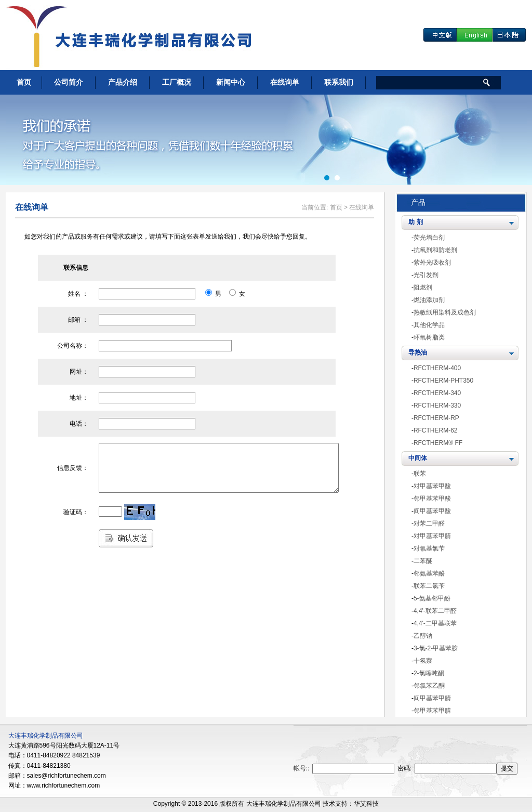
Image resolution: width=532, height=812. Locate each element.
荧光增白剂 (429, 238)
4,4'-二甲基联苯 (435, 623)
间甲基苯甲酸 (432, 511)
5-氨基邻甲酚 (432, 598)
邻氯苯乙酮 (429, 686)
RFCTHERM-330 (437, 405)
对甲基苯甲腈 (432, 536)
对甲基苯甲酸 (432, 486)
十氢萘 (423, 661)
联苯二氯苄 (429, 586)
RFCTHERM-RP (436, 418)
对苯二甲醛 (429, 523)
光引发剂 (426, 275)
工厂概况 (177, 82)
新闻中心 (231, 82)
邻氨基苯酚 (429, 573)
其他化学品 (429, 325)
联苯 (420, 474)
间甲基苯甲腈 (432, 698)
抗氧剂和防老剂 (435, 250)
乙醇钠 (423, 636)
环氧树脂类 (429, 337)
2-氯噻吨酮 (429, 673)
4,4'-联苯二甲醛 (435, 611)
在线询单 (285, 82)
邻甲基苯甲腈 (432, 711)
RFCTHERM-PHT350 (443, 381)
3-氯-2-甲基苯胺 (436, 648)
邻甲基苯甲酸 (432, 499)
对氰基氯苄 (429, 548)
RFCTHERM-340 (437, 393)
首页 (24, 82)
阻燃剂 (423, 287)
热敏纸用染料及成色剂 (445, 312)
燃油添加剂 (429, 300)
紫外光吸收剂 (432, 263)
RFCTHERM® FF (438, 443)
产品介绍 (123, 82)
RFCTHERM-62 (436, 430)
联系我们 (339, 82)
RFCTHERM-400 (437, 368)
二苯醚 (423, 561)
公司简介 (69, 82)
